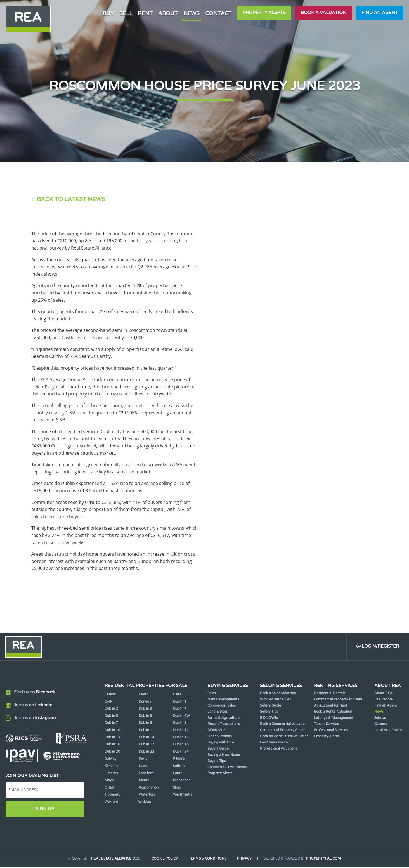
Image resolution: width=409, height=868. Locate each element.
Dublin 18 (181, 745)
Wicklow (145, 802)
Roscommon (149, 788)
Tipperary (112, 795)
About (168, 13)
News (192, 13)
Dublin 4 (180, 709)
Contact (218, 13)
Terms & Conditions (208, 859)
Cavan (144, 695)
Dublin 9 (180, 724)
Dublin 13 (112, 738)
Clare (177, 695)
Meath (144, 781)
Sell (126, 13)
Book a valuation (324, 13)
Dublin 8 (145, 724)
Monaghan (182, 781)
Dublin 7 (111, 724)
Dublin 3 (145, 709)
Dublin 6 (145, 716)
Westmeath (182, 795)
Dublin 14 (146, 738)
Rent (145, 13)
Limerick (111, 774)
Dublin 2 (111, 709)
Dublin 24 (181, 752)
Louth (178, 774)
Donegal (145, 702)
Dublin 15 (181, 738)
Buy (108, 13)
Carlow (110, 695)
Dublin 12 (181, 731)
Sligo (177, 788)
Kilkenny (111, 767)
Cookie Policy (163, 859)
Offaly (109, 788)
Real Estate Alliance (109, 859)
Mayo (109, 781)
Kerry (143, 759)
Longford (146, 774)
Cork (108, 702)
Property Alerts (264, 13)
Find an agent (380, 13)
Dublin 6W (181, 716)
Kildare (179, 759)
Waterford (147, 795)
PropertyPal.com (326, 859)
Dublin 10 (112, 731)
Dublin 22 (146, 752)
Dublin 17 (146, 745)
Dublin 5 (111, 716)
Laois (143, 767)
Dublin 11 (146, 731)
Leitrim (179, 767)
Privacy (246, 859)
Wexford (111, 802)
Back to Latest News (71, 199)
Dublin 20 (112, 752)
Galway (110, 759)
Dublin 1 (180, 702)
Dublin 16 (112, 745)
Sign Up (45, 810)
